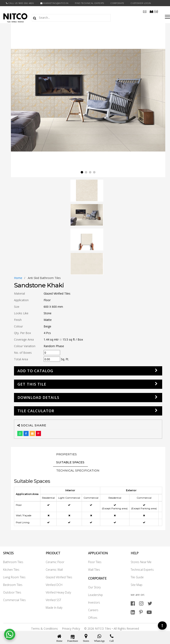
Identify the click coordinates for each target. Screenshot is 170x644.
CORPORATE (117, 3)
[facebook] (133, 603)
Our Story (94, 587)
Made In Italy (54, 608)
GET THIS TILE (32, 384)
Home (18, 278)
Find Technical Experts (90, 3)
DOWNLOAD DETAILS (38, 397)
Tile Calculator (36, 411)
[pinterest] (141, 612)
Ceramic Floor (55, 562)
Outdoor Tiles (12, 592)
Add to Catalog (35, 371)
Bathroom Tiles (13, 562)
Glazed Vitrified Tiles (59, 577)
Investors (94, 602)
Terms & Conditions (44, 629)
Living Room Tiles (14, 577)
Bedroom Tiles (13, 585)
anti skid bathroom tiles (44, 278)
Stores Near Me (141, 562)
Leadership (95, 595)
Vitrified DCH (54, 585)
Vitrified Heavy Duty (58, 592)
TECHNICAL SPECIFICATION (78, 471)
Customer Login (141, 3)
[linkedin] (133, 612)
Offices (93, 618)
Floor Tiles (95, 562)
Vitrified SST (53, 600)
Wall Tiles (94, 570)
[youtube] (149, 612)
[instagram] (141, 603)
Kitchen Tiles (11, 570)
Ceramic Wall (54, 570)
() (154, 11)
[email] (145, 11)
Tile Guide (137, 577)
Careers (93, 610)
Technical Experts (142, 570)
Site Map (137, 585)
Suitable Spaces (70, 462)
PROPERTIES (66, 454)
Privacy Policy (71, 629)
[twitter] (150, 603)
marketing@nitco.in (54, 3)
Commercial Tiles (14, 600)
